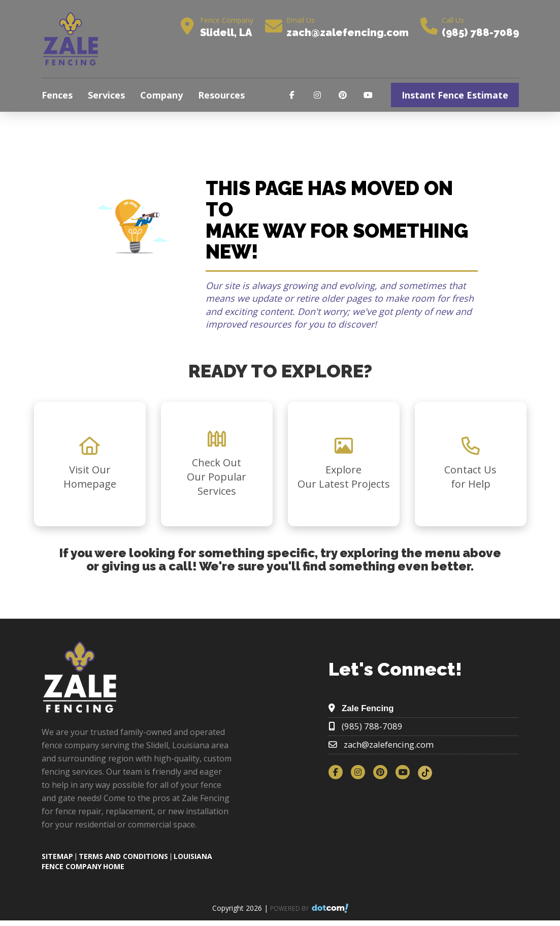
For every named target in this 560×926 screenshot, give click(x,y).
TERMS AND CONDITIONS (123, 856)
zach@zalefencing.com (348, 33)
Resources (221, 95)
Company (161, 95)
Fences (57, 95)
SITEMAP (57, 856)
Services (106, 95)
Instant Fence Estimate (455, 95)
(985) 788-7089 (480, 33)
